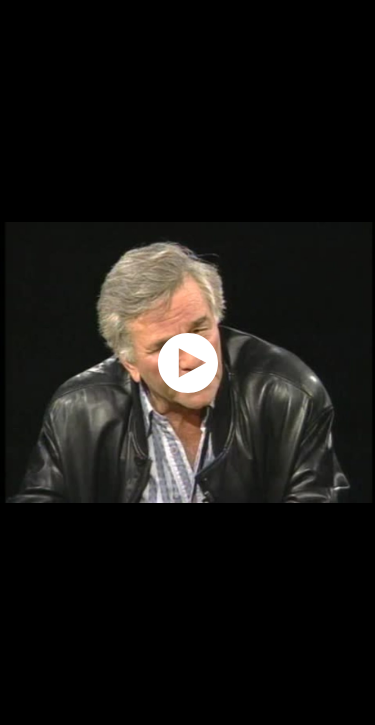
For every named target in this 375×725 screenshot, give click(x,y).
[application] (187, 362)
